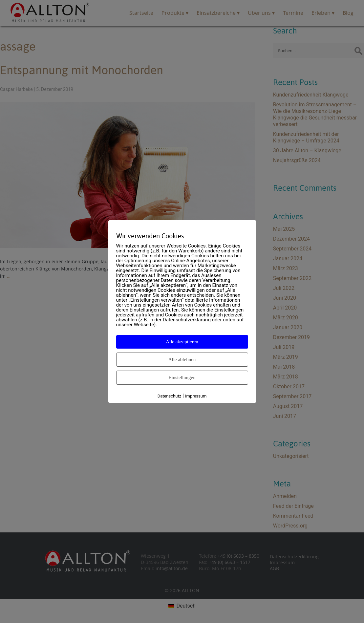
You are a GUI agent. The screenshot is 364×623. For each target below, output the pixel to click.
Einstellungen (182, 377)
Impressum (196, 396)
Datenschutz (169, 396)
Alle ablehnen (182, 359)
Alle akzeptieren (182, 342)
